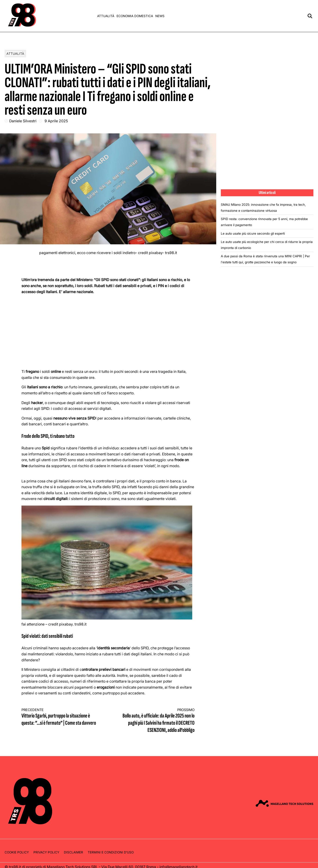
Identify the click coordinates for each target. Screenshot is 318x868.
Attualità (106, 16)
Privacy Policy (46, 852)
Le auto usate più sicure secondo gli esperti (253, 233)
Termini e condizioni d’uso (111, 852)
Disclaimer (73, 852)
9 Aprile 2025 (56, 121)
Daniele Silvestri (23, 121)
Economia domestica (135, 16)
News (160, 16)
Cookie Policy (17, 852)
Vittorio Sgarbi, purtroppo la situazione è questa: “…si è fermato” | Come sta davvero (60, 717)
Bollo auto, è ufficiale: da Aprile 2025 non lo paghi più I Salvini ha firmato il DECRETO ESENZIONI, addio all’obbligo (156, 721)
